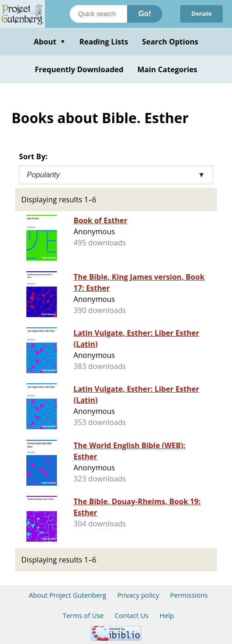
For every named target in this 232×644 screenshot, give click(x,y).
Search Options (170, 42)
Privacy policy (138, 595)
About (50, 42)
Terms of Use (83, 616)
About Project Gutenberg (67, 595)
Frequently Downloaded (79, 69)
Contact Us (131, 616)
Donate (201, 14)
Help (167, 616)
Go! (145, 14)
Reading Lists (104, 42)
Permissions (189, 595)
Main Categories (167, 69)
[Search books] (98, 14)
